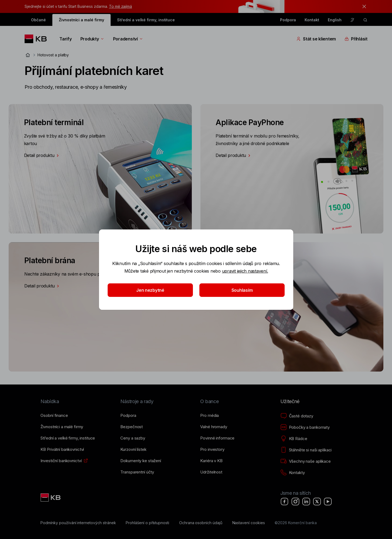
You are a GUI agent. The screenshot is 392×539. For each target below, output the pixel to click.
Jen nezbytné (150, 290)
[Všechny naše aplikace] (306, 461)
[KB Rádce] (294, 439)
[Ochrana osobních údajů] (201, 523)
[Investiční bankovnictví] (61, 461)
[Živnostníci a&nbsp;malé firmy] (62, 427)
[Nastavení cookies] (249, 523)
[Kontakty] (293, 473)
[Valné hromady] (214, 427)
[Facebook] (285, 502)
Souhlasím (242, 290)
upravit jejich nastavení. (245, 271)
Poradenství (128, 39)
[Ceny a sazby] (133, 438)
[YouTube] (328, 502)
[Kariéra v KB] (211, 461)
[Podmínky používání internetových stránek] (78, 523)
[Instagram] (295, 502)
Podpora (288, 20)
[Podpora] (128, 416)
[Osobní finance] (54, 416)
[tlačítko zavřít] (363, 6)
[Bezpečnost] (132, 427)
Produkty (92, 39)
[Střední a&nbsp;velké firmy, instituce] (68, 438)
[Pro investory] (212, 449)
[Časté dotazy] (297, 416)
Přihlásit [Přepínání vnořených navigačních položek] (356, 39)
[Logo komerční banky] (38, 39)
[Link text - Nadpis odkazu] (51, 497)
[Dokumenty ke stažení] (141, 461)
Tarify (65, 39)
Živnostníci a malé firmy (81, 20)
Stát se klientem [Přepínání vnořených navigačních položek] (316, 39)
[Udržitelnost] (211, 472)
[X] (317, 502)
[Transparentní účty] (137, 472)
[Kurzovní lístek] (133, 449)
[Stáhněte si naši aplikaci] (306, 450)
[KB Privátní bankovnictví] (62, 449)
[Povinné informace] (217, 438)
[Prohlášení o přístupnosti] (147, 523)
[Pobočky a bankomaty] (305, 427)
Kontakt (312, 20)
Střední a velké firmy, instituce (146, 20)
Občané (38, 20)
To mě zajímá (120, 6)
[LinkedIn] (306, 502)
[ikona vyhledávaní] (365, 20)
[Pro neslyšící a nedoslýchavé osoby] (352, 20)
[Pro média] (209, 416)
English (335, 20)
